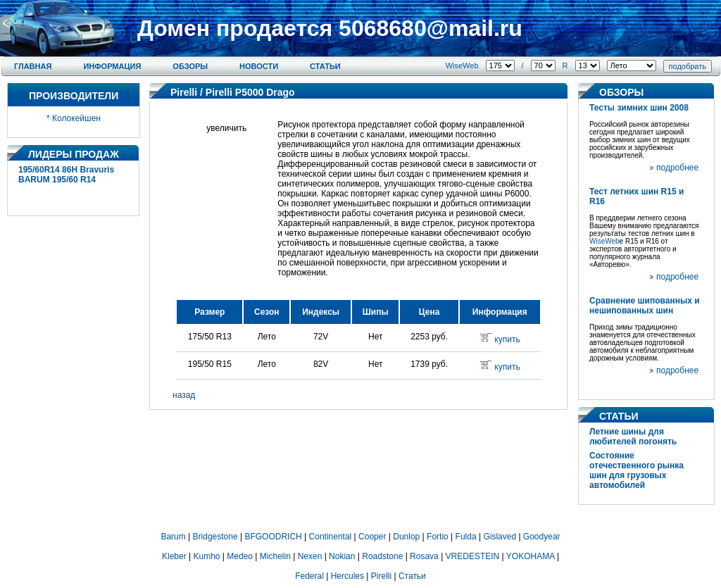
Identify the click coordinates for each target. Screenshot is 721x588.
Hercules (347, 576)
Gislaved (500, 537)
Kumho (206, 556)
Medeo (240, 556)
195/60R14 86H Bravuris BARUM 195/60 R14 (66, 175)
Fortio (438, 537)
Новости (259, 66)
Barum (173, 537)
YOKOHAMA (531, 556)
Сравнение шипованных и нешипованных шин (645, 306)
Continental (331, 537)
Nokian (342, 556)
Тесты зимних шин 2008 (639, 108)
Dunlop (406, 537)
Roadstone (382, 556)
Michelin (275, 556)
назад (184, 395)
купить (507, 339)
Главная (33, 66)
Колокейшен (76, 118)
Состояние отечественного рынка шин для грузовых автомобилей (637, 470)
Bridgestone (215, 537)
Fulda (466, 537)
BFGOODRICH (273, 537)
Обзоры (190, 66)
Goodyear (542, 537)
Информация (112, 66)
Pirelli (184, 92)
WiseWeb (462, 65)
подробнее (677, 168)
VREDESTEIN (473, 556)
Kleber (174, 556)
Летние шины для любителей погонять (633, 437)
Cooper (372, 537)
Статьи (325, 66)
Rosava (424, 556)
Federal (309, 576)
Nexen (310, 556)
